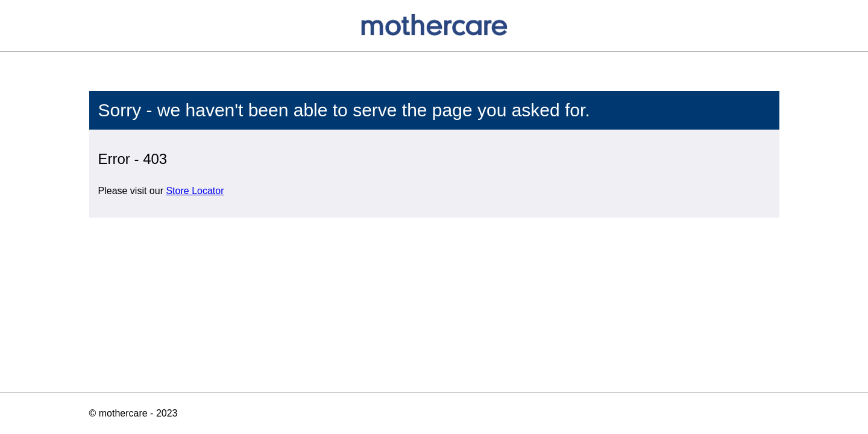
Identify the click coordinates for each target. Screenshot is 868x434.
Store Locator (195, 191)
